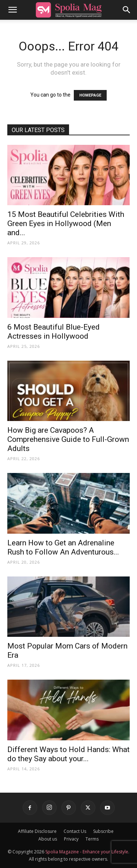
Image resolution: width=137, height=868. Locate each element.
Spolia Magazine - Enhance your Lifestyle (87, 852)
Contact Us (75, 831)
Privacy (71, 839)
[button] (12, 10)
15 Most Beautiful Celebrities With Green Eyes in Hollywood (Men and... (66, 223)
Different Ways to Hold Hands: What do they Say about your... (68, 754)
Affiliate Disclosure (37, 831)
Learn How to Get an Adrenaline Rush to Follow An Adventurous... (63, 547)
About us (48, 839)
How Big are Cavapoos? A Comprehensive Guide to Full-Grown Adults (68, 439)
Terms (92, 839)
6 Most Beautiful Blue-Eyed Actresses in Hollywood (54, 332)
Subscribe (103, 831)
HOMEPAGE (90, 95)
